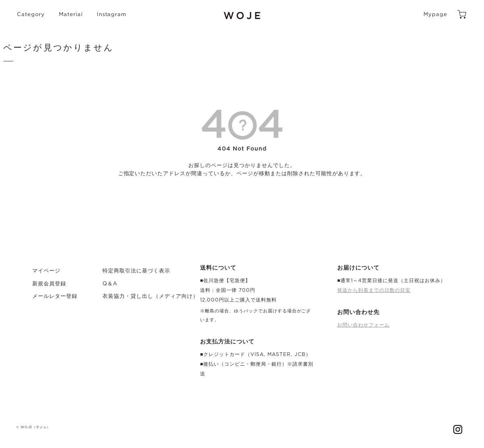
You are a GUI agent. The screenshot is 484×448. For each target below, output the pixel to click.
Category (31, 15)
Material (71, 15)
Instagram (112, 15)
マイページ (46, 271)
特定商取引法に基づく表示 (136, 271)
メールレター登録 (55, 296)
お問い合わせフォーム (363, 325)
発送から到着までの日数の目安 (374, 290)
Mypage (435, 15)
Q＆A (110, 284)
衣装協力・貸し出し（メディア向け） (150, 296)
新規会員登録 (49, 284)
